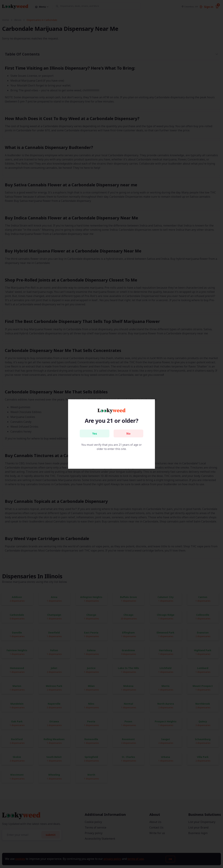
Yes (95, 434)
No (128, 434)
